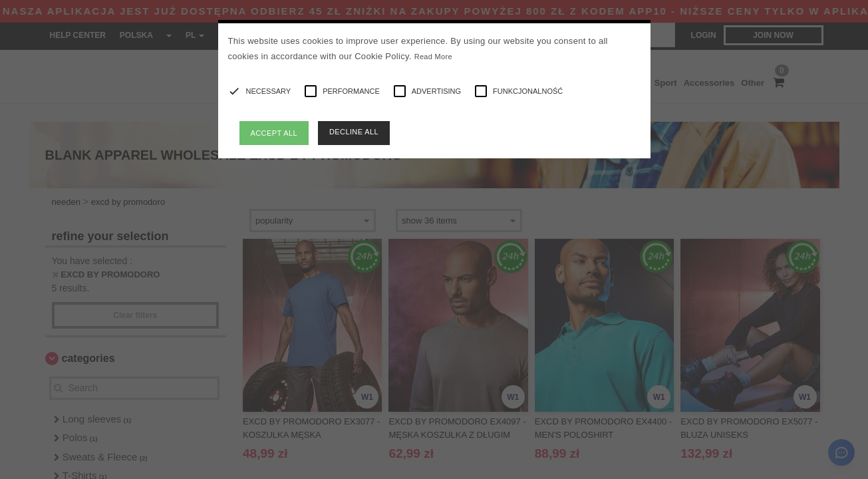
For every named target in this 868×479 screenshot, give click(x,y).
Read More (433, 57)
